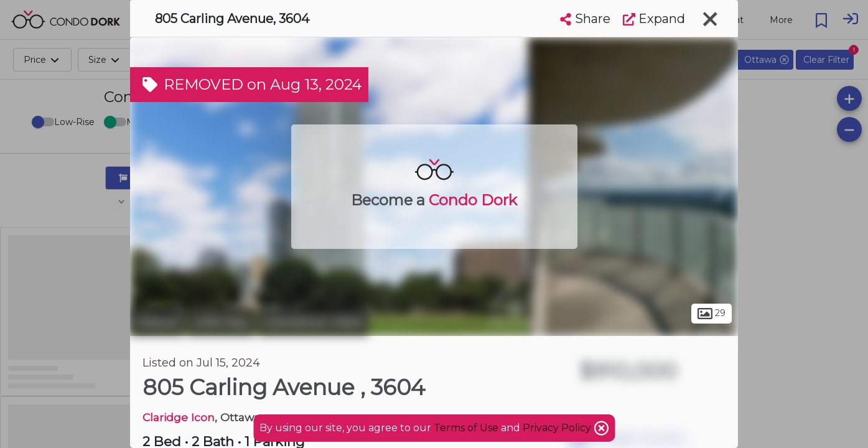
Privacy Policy (558, 428)
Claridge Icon (179, 417)
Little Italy (221, 322)
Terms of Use (466, 428)
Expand (654, 19)
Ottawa (157, 322)
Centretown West (313, 322)
